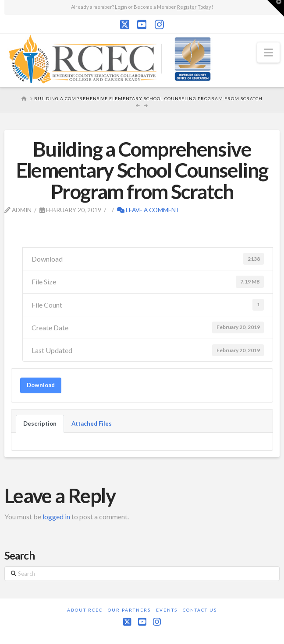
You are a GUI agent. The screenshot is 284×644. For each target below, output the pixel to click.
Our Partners (129, 610)
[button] (268, 52)
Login (121, 7)
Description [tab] (40, 423)
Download (41, 385)
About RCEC (85, 610)
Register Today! (195, 7)
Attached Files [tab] (92, 423)
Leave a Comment (149, 210)
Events (167, 610)
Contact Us (200, 610)
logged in (56, 516)
